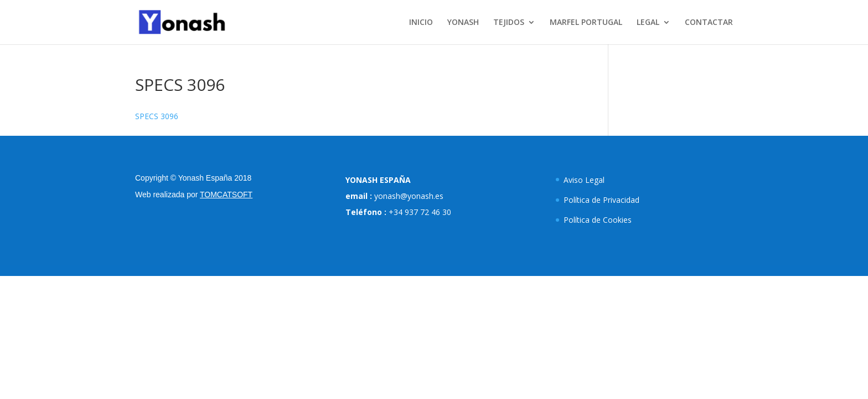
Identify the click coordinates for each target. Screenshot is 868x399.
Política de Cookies (598, 220)
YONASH (463, 23)
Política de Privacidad (601, 200)
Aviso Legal (584, 180)
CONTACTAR (709, 23)
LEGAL (648, 23)
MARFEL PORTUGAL (586, 23)
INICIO (421, 23)
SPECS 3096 (157, 116)
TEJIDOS (509, 23)
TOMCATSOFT (226, 195)
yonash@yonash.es (409, 196)
